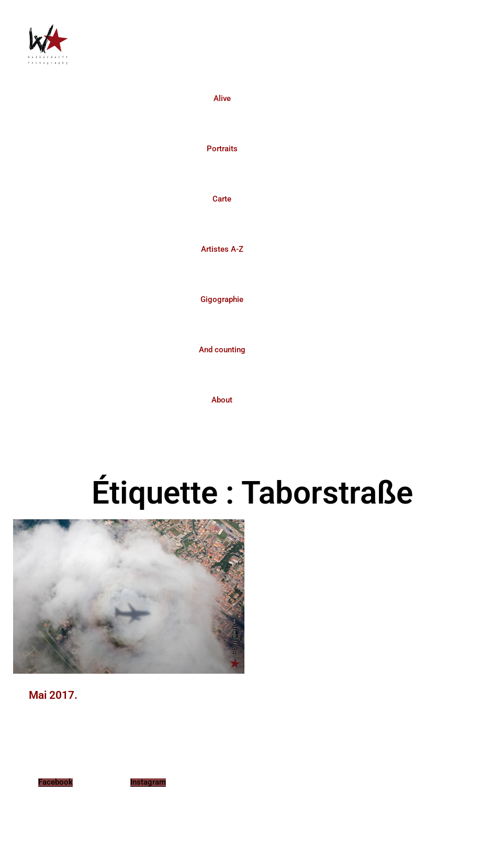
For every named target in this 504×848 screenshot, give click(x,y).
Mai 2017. (53, 695)
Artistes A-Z (222, 249)
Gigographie (222, 299)
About (222, 400)
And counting (222, 350)
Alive (222, 98)
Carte (222, 199)
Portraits (222, 149)
